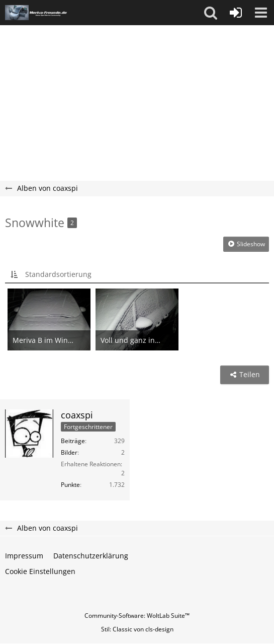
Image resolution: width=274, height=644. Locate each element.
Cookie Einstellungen (40, 571)
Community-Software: (137, 616)
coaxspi (77, 415)
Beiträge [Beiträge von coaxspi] (73, 441)
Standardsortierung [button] (58, 274)
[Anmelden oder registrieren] (236, 13)
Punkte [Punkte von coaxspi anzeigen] (70, 485)
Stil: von (137, 629)
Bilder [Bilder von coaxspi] (69, 452)
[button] (211, 13)
